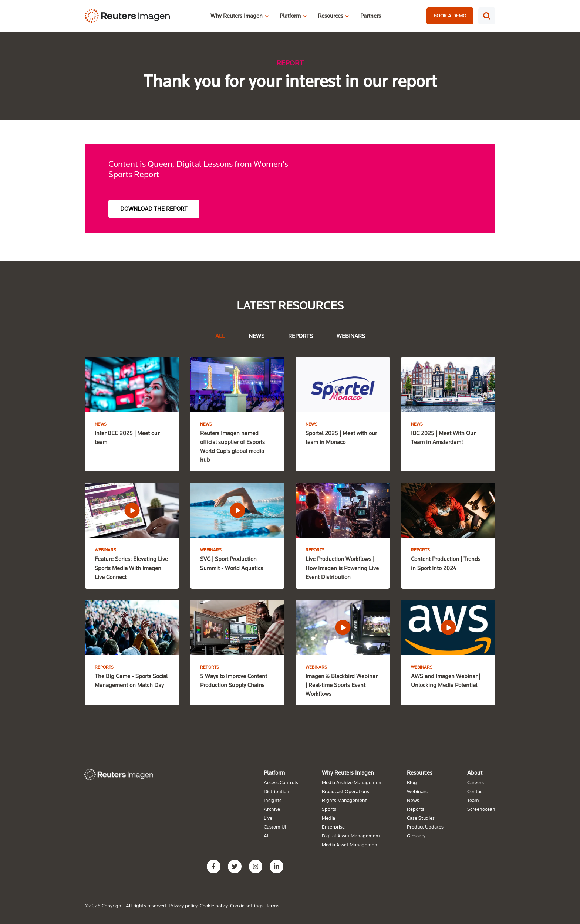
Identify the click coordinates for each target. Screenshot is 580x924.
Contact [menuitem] (476, 791)
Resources (331, 16)
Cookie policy (214, 905)
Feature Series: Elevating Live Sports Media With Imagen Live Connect (131, 568)
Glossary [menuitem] (416, 835)
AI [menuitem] (266, 835)
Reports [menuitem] (416, 809)
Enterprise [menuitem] (333, 826)
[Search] (487, 16)
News (257, 336)
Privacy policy (183, 905)
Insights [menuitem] (273, 800)
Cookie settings (247, 905)
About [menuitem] (475, 772)
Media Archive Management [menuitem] (353, 782)
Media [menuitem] (328, 818)
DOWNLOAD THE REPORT (154, 209)
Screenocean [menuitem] (481, 809)
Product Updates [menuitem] (425, 826)
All (220, 336)
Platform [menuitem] (274, 772)
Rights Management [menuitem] (344, 800)
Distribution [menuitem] (276, 791)
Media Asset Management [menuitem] (350, 844)
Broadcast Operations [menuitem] (345, 791)
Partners (371, 16)
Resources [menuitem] (420, 772)
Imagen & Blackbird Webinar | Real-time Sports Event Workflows (341, 684)
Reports (301, 336)
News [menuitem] (413, 800)
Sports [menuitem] (329, 809)
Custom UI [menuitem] (275, 826)
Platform (290, 16)
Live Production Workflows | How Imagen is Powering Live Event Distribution (342, 568)
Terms (273, 905)
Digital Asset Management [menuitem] (351, 835)
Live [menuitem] (268, 818)
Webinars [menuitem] (417, 791)
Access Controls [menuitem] (281, 782)
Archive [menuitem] (272, 809)
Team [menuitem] (473, 800)
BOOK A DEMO (450, 16)
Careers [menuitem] (476, 782)
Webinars (351, 336)
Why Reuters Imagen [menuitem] (348, 772)
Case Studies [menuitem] (421, 818)
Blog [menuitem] (412, 782)
